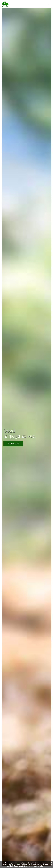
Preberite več (13, 443)
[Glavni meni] (49, 4)
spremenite (34, 866)
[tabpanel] (26, 437)
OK (51, 864)
